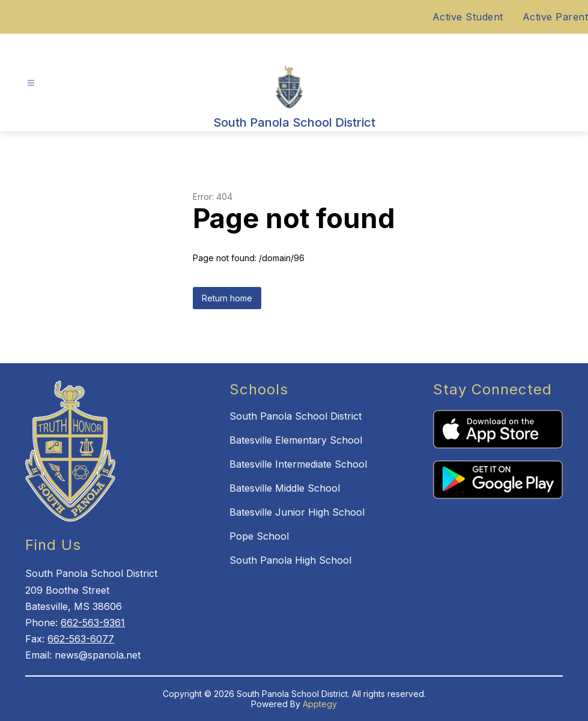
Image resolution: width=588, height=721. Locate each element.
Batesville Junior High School (297, 512)
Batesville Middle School (285, 488)
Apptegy (320, 704)
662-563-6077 (81, 639)
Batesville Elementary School (296, 440)
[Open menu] (31, 83)
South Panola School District (296, 416)
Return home (227, 298)
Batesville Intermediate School (298, 464)
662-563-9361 (93, 623)
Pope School (259, 536)
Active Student (468, 17)
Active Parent (556, 17)
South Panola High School (290, 560)
